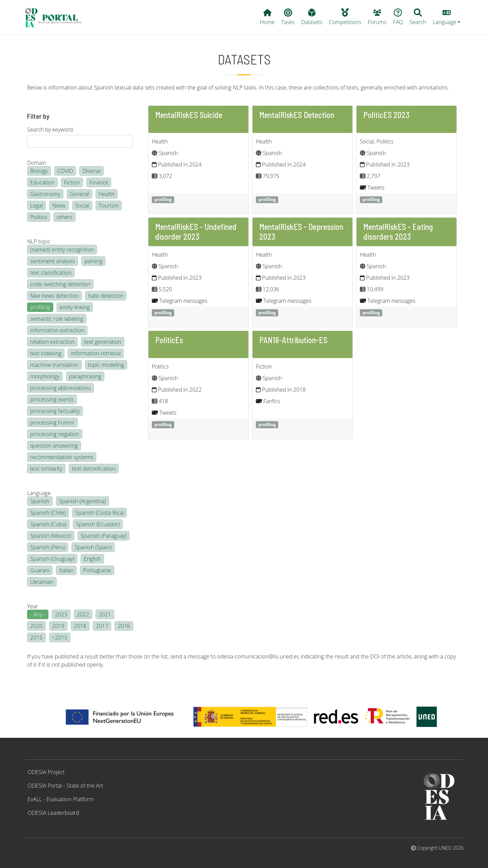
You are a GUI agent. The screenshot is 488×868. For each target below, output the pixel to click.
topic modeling (106, 365)
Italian (66, 570)
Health (107, 194)
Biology (39, 171)
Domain (37, 163)
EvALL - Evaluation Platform (61, 799)
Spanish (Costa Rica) (100, 513)
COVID (65, 171)
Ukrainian (42, 582)
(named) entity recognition (62, 250)
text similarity (46, 469)
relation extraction (52, 342)
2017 (102, 626)
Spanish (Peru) (48, 547)
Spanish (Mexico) (51, 536)
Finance (99, 182)
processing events (52, 399)
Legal (36, 205)
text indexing (46, 353)
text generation (103, 342)
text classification (51, 273)
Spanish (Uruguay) (52, 559)
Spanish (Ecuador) (98, 524)
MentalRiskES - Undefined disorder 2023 (196, 232)
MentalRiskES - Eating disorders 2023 (398, 232)
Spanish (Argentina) (83, 501)
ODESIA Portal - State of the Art (66, 786)
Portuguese (97, 570)
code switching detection (60, 284)
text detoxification (94, 469)
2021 (105, 614)
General (79, 194)
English (92, 559)
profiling (40, 307)
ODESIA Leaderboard (54, 813)
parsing (93, 261)
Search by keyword (50, 130)
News (59, 205)
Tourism (109, 205)
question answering (54, 446)
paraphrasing (85, 376)
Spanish (40, 501)
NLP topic (39, 241)
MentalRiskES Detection (297, 115)
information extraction (57, 330)
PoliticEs (169, 340)
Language (39, 493)
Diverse (91, 171)
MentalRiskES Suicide (189, 115)
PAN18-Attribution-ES (293, 340)
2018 (80, 626)
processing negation (55, 434)
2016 (124, 626)
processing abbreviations (60, 388)
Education (42, 182)
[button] (446, 17)
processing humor (52, 422)
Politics (39, 217)
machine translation (54, 365)
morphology (45, 376)
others (65, 217)
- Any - (38, 614)
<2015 (60, 637)
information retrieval (96, 353)
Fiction (72, 182)
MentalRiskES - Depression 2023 (301, 232)
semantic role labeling (57, 319)
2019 (58, 626)
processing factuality (55, 411)
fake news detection (54, 296)
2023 (61, 614)
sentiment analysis (53, 261)
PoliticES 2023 (387, 115)
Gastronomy (45, 194)
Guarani (40, 570)
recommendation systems (62, 457)
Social (82, 205)
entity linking (75, 307)
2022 (83, 614)
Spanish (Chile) (48, 513)
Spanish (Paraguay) (104, 536)
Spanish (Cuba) (48, 524)
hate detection (106, 296)
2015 (36, 637)
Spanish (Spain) (93, 547)
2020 (36, 626)
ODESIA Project (46, 772)
